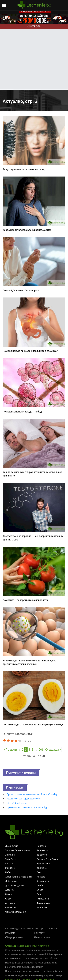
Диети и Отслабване (48, 859)
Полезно (41, 846)
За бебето (11, 859)
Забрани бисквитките (35, 11)
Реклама (10, 933)
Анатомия (11, 903)
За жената (42, 850)
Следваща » (53, 750)
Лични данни (42, 937)
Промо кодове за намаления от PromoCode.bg (32, 794)
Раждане (10, 868)
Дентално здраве (14, 885)
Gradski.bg (11, 946)
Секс (39, 872)
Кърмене (42, 868)
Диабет (41, 885)
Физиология (43, 903)
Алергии (10, 890)
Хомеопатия (43, 881)
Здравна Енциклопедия (18, 850)
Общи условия (14, 937)
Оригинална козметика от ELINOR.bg (27, 807)
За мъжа (10, 855)
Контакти (40, 933)
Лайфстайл (11, 881)
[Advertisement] (33, 55)
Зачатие (10, 863)
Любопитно (12, 846)
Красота (41, 877)
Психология (43, 899)
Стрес (8, 899)
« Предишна (12, 750)
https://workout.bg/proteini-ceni (24, 799)
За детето (42, 855)
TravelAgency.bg (40, 946)
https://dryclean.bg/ (17, 803)
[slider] (12, 741)
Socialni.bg (24, 946)
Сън (39, 894)
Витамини (11, 907)
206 (41, 750)
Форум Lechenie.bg (15, 912)
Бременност (43, 863)
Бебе (8, 872)
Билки (9, 894)
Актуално (42, 907)
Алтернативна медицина (19, 877)
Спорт (40, 890)
